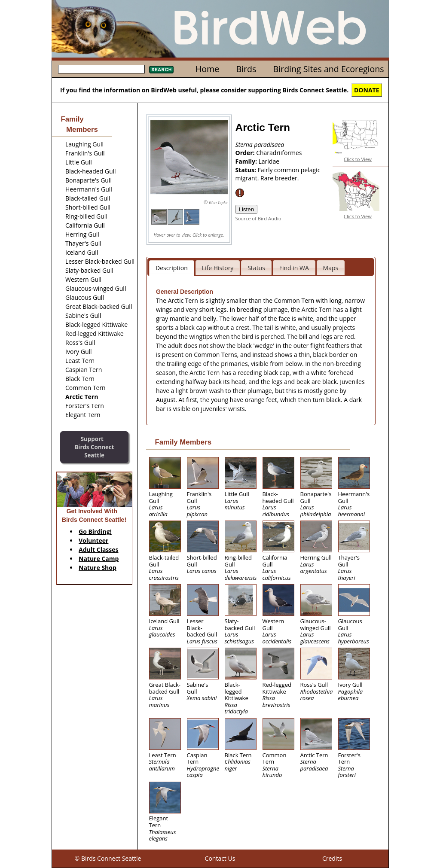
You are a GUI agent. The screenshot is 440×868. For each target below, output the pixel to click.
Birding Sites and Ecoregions (329, 69)
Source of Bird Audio (258, 218)
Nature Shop (98, 568)
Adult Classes (99, 550)
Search (161, 70)
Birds (246, 69)
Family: (247, 161)
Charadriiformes (279, 153)
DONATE (367, 90)
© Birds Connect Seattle (108, 858)
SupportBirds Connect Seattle (94, 447)
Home (207, 69)
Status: (247, 170)
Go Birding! (95, 531)
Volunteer (93, 541)
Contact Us (220, 858)
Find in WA (294, 268)
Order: (246, 153)
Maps (331, 268)
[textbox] (101, 69)
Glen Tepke (218, 203)
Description (172, 268)
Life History (218, 268)
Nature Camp (99, 559)
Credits (332, 858)
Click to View (358, 159)
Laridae (269, 161)
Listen (247, 209)
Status (256, 268)
